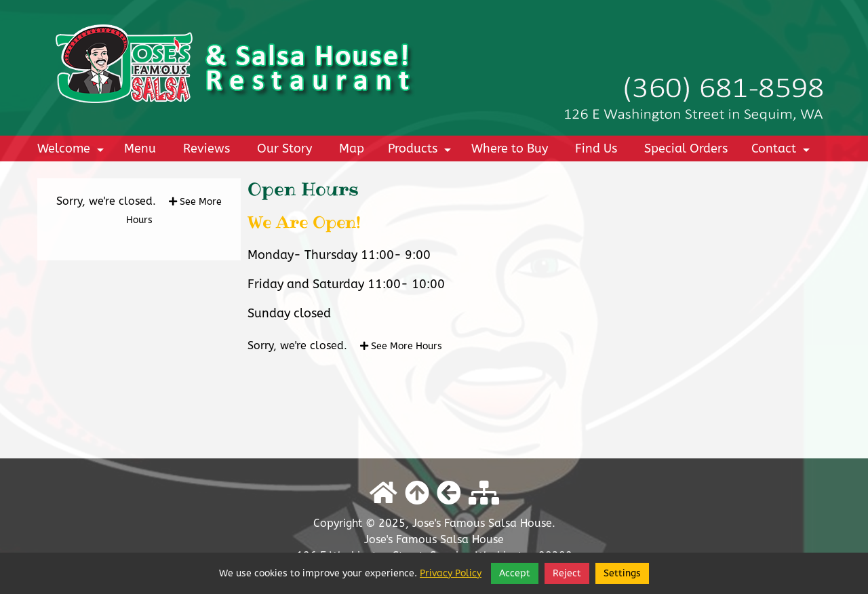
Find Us (596, 148)
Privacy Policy (451, 573)
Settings (622, 573)
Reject (567, 573)
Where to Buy (510, 148)
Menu (140, 148)
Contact (783, 151)
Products (421, 151)
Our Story (284, 148)
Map (352, 148)
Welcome (73, 151)
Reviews (206, 148)
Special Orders (686, 148)
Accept (515, 573)
